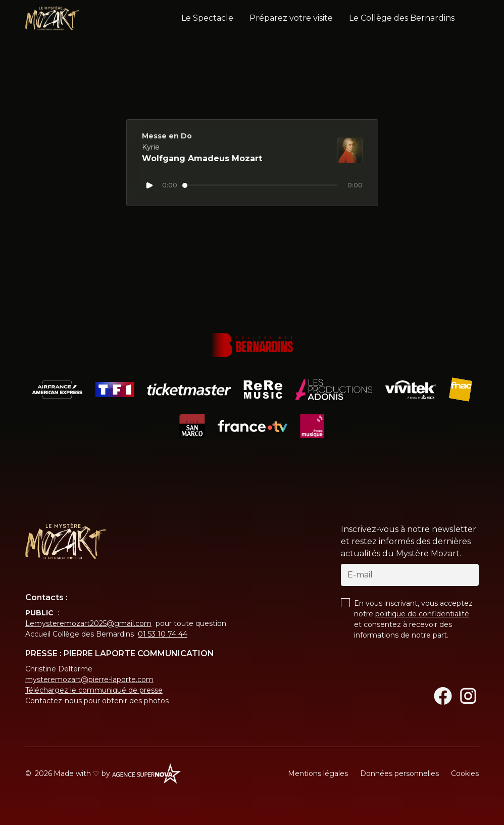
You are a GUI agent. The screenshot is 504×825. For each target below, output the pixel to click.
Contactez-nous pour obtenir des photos (97, 701)
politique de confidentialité (422, 614)
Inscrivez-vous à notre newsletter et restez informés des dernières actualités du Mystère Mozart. (409, 541)
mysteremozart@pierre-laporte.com (89, 680)
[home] (52, 18)
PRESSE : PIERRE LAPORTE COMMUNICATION (120, 653)
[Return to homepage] (66, 541)
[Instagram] (468, 696)
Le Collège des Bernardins (402, 18)
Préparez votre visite (291, 18)
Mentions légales (318, 773)
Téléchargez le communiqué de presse (94, 690)
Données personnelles (399, 773)
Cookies (465, 773)
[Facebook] (443, 696)
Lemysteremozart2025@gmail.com (88, 623)
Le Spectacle (207, 18)
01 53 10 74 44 (163, 634)
